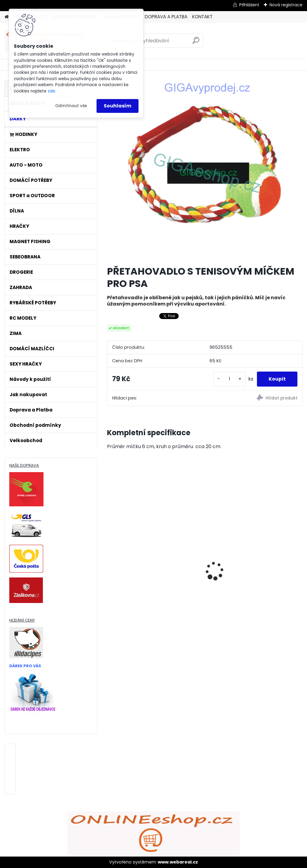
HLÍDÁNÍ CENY (22, 620)
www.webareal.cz (178, 862)
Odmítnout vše (71, 106)
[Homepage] (7, 17)
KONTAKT (202, 17)
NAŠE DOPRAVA (24, 465)
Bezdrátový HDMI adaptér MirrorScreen (203, 546)
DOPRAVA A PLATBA (166, 17)
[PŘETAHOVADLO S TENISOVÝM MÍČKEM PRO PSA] (205, 170)
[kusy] (229, 379)
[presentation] (110, 560)
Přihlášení (249, 5)
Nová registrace (286, 5)
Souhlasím (118, 106)
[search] (196, 43)
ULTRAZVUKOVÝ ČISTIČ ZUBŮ (137, 540)
